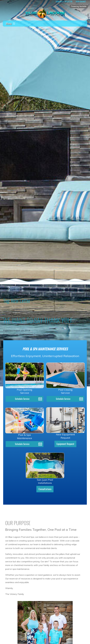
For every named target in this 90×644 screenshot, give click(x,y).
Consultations (45, 489)
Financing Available (79, 6)
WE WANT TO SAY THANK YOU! (38, 320)
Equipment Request (65, 444)
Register (68, 2)
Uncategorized (26, 334)
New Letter (48, 334)
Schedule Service (22, 399)
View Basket (81, 2)
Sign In (59, 2)
